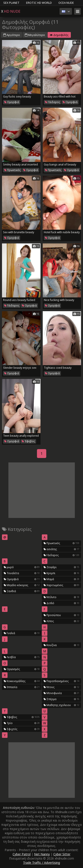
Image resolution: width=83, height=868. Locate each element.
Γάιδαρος (52, 102)
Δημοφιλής (59, 35)
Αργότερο (12, 35)
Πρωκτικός (12, 170)
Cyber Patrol (22, 854)
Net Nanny (42, 854)
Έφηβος (28, 441)
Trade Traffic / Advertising (41, 863)
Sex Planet (11, 3)
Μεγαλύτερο (35, 35)
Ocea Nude (66, 3)
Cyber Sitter (62, 854)
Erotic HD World (39, 3)
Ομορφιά (12, 102)
